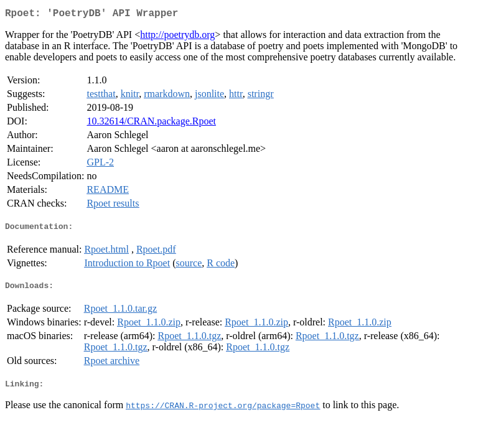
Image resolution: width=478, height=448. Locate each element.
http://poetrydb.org (177, 37)
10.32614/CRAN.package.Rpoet (151, 124)
